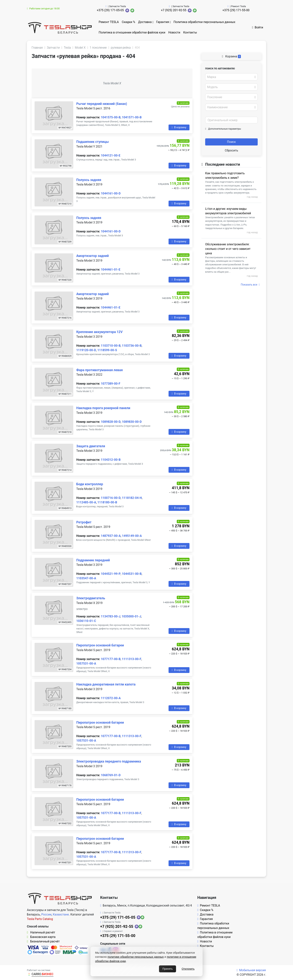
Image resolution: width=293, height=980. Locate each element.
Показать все (250, 285)
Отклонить (188, 969)
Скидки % (129, 22)
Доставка (145, 22)
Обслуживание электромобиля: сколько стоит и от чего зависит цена (228, 249)
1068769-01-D (111, 775)
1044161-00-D (111, 193)
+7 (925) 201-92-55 (174, 10)
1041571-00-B (132, 117)
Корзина (232, 56)
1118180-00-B (107, 502)
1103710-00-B (111, 346)
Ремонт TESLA (109, 22)
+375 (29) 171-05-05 (110, 10)
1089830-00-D (132, 422)
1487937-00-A (111, 536)
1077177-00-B (111, 659)
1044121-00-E (111, 155)
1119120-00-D (86, 350)
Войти (258, 27)
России (46, 914)
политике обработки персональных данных (136, 957)
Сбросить (231, 150)
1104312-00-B (111, 460)
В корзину (179, 127)
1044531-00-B (132, 574)
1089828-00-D (111, 422)
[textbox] (230, 77)
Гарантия (163, 22)
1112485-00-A (86, 502)
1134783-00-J (111, 616)
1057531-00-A (86, 664)
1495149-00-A (132, 536)
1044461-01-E (111, 270)
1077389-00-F (111, 384)
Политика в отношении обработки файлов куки (132, 32)
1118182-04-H (132, 498)
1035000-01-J (131, 616)
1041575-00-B (111, 117)
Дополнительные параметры (223, 129)
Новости (174, 32)
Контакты (190, 32)
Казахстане (61, 914)
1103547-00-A (86, 578)
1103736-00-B (132, 346)
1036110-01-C (86, 621)
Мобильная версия (251, 970)
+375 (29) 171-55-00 (236, 10)
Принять (168, 969)
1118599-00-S (107, 350)
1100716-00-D (111, 498)
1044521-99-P (111, 574)
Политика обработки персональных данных (204, 22)
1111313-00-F (132, 659)
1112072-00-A (111, 698)
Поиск (231, 142)
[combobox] (231, 77)
